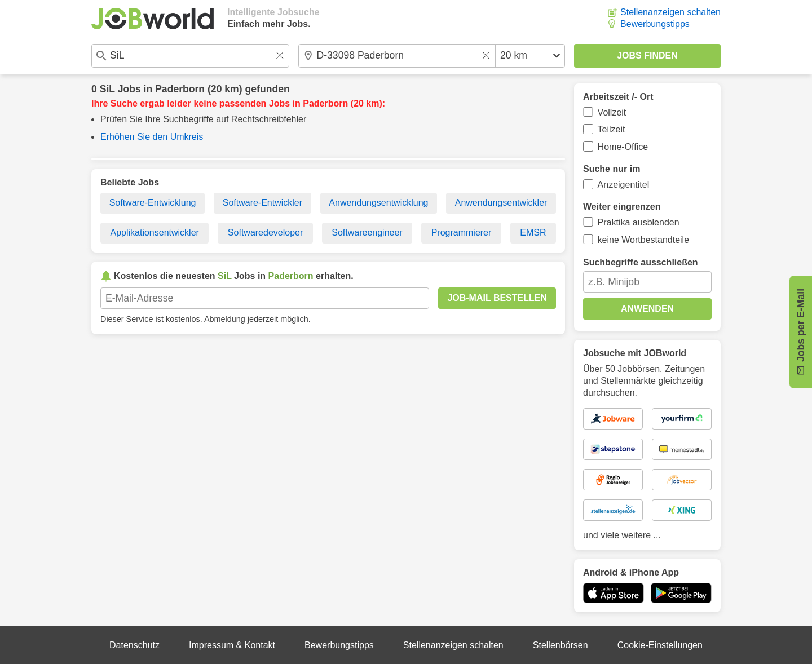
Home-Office (623, 147)
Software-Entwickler (262, 203)
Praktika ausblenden (639, 222)
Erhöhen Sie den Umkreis (152, 137)
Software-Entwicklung (153, 203)
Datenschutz (134, 645)
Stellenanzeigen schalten (670, 12)
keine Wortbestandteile (643, 240)
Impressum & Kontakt (232, 645)
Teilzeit (612, 129)
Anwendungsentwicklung (378, 203)
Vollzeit (612, 112)
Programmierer (462, 233)
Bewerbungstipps (655, 24)
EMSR (533, 233)
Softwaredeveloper (265, 233)
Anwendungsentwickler (501, 203)
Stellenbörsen (561, 645)
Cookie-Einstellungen (660, 645)
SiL (107, 89)
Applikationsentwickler (154, 233)
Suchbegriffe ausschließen (641, 262)
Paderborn (180, 89)
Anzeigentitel (624, 185)
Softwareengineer (367, 233)
